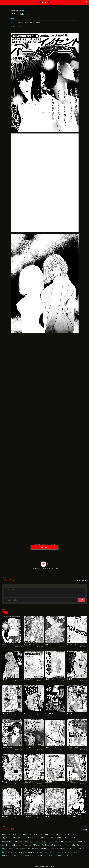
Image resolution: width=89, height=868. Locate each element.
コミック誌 (20, 849)
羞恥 (31, 22)
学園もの (81, 841)
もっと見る (84, 830)
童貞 (62, 856)
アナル (27, 845)
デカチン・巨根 (59, 849)
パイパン (19, 856)
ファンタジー (41, 841)
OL (15, 852)
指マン (77, 852)
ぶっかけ (7, 849)
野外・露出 (78, 845)
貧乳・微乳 (33, 849)
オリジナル (8, 841)
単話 (26, 22)
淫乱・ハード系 (67, 841)
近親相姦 (37, 22)
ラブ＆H (45, 838)
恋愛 (46, 845)
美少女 (7, 838)
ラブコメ (72, 856)
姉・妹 (7, 845)
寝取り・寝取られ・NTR (61, 838)
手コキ (67, 852)
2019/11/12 (22, 26)
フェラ (60, 834)
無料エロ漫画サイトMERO (47, 866)
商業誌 (22, 11)
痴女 (6, 852)
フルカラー (33, 838)
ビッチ (52, 856)
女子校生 (71, 834)
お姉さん (7, 856)
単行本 (38, 834)
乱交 (23, 852)
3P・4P (54, 841)
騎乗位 (29, 841)
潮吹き (17, 845)
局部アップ (31, 856)
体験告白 (20, 22)
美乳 (37, 845)
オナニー (56, 852)
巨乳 (27, 834)
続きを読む (45, 547)
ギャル (45, 852)
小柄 (42, 856)
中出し (49, 834)
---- (19, 19)
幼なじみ (34, 852)
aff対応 (17, 834)
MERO (44, 2)
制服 (19, 841)
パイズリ (66, 845)
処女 (76, 838)
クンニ (72, 849)
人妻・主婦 (19, 838)
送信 (82, 600)
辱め (55, 845)
